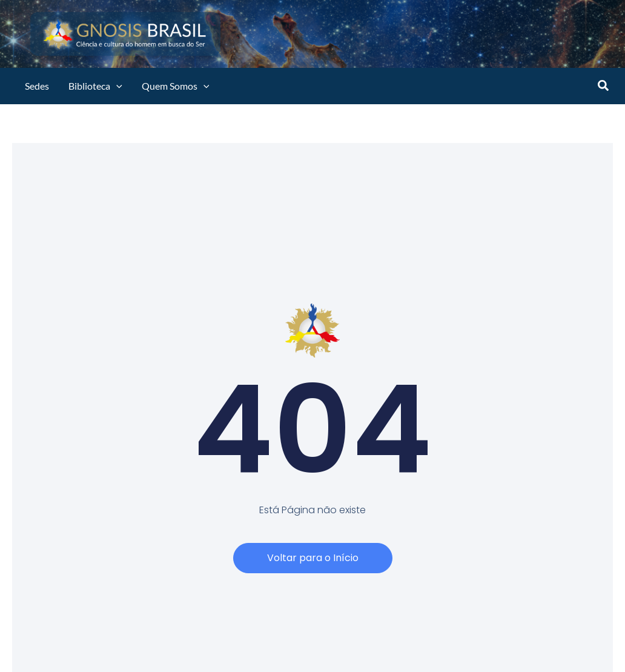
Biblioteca (95, 86)
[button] (604, 87)
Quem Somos (176, 86)
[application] (116, 86)
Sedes (37, 86)
